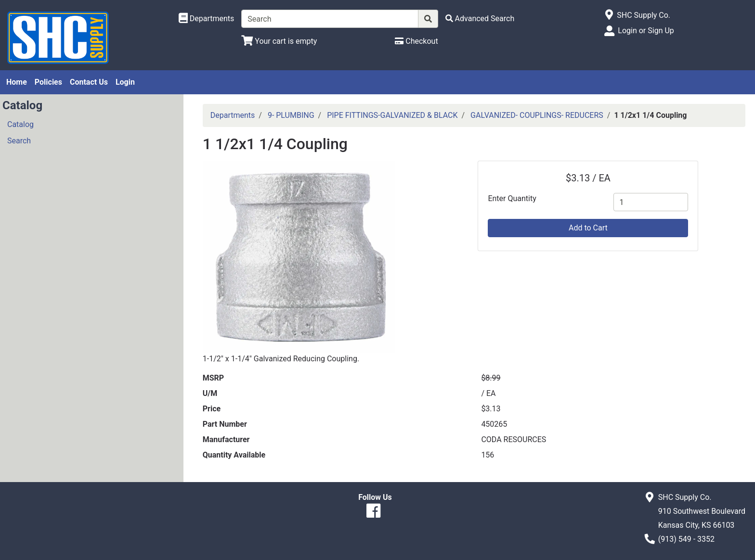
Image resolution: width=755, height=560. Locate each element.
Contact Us (89, 82)
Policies (48, 82)
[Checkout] (416, 41)
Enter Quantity (512, 198)
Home (17, 82)
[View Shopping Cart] (279, 41)
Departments (233, 115)
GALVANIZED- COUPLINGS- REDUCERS (537, 115)
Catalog (20, 124)
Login (125, 82)
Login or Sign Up (646, 31)
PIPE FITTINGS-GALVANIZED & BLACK (392, 115)
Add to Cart (588, 228)
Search (19, 141)
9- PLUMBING (291, 115)
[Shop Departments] (207, 19)
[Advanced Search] (480, 19)
